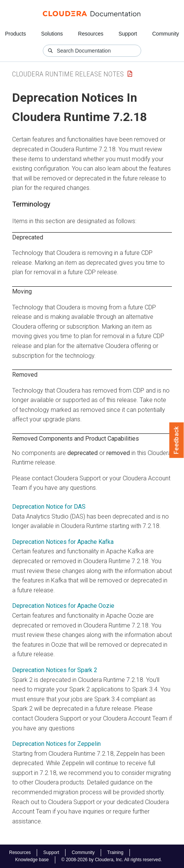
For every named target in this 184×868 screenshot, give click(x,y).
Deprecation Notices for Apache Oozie (63, 606)
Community (166, 34)
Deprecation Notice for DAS (49, 507)
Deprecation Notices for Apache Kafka (63, 542)
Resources (91, 34)
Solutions (52, 34)
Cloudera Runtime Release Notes (68, 74)
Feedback (177, 440)
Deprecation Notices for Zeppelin (56, 744)
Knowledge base (32, 860)
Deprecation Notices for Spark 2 (55, 670)
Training (115, 852)
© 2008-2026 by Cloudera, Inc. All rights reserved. (112, 860)
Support (128, 34)
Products (15, 34)
